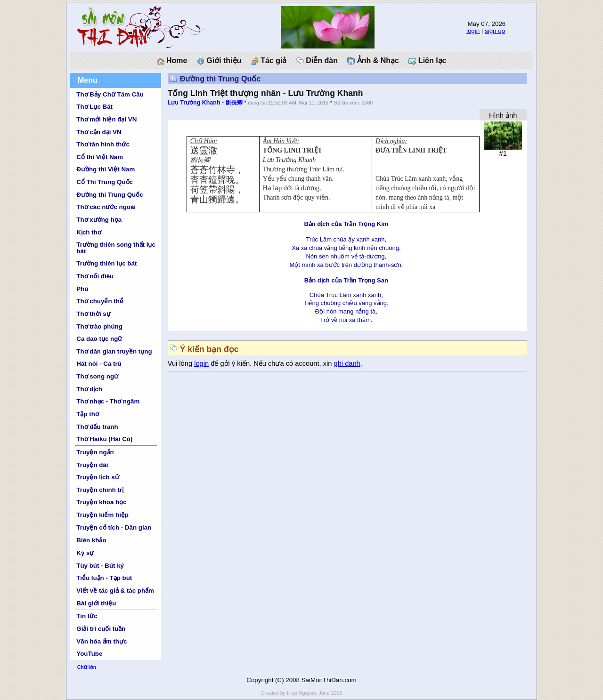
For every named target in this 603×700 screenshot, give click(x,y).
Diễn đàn (317, 61)
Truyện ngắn (95, 452)
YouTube (89, 654)
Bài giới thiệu (96, 603)
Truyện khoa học (101, 502)
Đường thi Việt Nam (106, 169)
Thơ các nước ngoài (106, 207)
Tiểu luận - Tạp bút (104, 578)
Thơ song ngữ (97, 376)
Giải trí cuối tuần (101, 629)
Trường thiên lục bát (106, 263)
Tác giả (269, 61)
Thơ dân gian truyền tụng (114, 351)
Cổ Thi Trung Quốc (105, 182)
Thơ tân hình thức (103, 144)
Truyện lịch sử (98, 477)
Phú (82, 289)
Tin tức (87, 616)
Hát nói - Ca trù (99, 364)
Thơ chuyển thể (100, 301)
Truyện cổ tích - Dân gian (114, 527)
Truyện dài (92, 465)
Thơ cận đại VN (99, 132)
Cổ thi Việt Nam (100, 157)
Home (172, 61)
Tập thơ (88, 414)
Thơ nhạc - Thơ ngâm (108, 401)
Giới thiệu (219, 61)
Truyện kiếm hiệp (102, 515)
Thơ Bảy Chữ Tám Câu (110, 94)
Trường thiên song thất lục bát (116, 248)
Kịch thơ (89, 232)
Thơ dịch (89, 389)
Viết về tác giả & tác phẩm (115, 591)
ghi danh (347, 363)
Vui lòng (181, 363)
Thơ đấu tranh (97, 427)
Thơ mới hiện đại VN (106, 119)
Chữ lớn (87, 667)
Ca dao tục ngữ (99, 339)
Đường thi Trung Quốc (110, 195)
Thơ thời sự (93, 314)
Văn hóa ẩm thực (102, 641)
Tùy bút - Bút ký (100, 566)
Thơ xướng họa (99, 220)
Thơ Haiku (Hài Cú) (104, 439)
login (473, 31)
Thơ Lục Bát (94, 107)
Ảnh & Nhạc (373, 61)
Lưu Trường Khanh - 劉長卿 (205, 103)
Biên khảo (91, 540)
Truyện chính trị (100, 490)
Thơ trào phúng (99, 326)
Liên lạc (427, 61)
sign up (495, 31)
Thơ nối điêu (95, 276)
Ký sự (85, 553)
